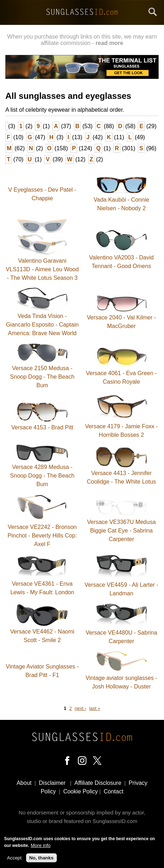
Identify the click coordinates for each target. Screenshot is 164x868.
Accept (14, 859)
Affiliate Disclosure (98, 783)
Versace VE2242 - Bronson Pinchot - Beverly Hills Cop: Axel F (42, 536)
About (24, 783)
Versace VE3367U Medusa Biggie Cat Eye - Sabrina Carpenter (121, 531)
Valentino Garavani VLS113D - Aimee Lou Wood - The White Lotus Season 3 (42, 269)
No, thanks (41, 859)
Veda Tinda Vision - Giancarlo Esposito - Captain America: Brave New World (42, 325)
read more (110, 43)
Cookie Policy (81, 791)
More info (41, 846)
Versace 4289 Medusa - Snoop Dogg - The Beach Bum (42, 476)
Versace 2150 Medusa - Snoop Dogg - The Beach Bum (42, 377)
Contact (113, 791)
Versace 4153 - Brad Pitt (42, 427)
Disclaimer (52, 783)
